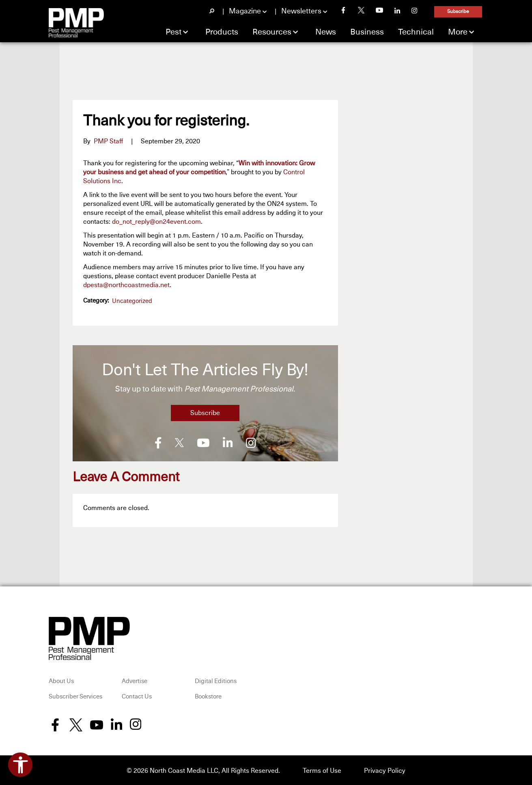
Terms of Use (322, 770)
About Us (61, 680)
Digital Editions (216, 680)
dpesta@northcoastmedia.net (126, 285)
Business (367, 32)
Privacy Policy (385, 770)
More (458, 32)
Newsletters (301, 11)
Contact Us (137, 696)
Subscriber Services (75, 696)
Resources (272, 32)
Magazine (245, 11)
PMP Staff (108, 141)
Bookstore (208, 696)
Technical (416, 32)
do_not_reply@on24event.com (156, 222)
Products (222, 32)
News (326, 32)
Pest (173, 32)
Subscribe (458, 12)
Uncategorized (132, 301)
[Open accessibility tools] (20, 765)
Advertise (135, 680)
